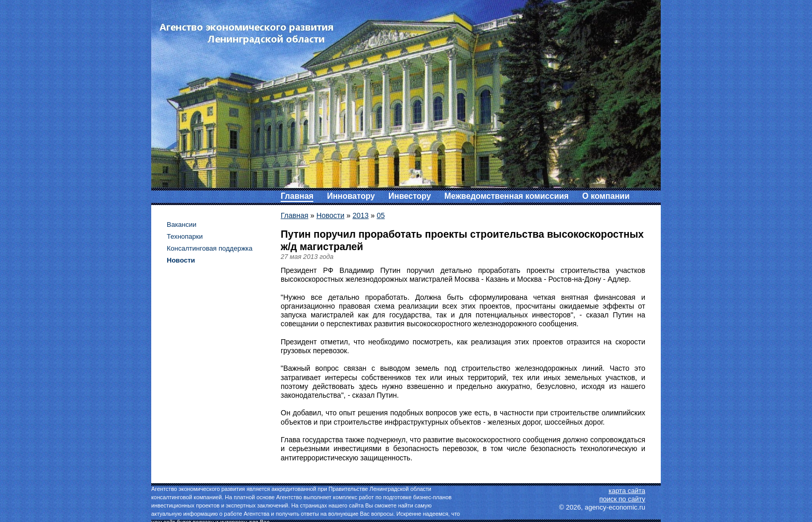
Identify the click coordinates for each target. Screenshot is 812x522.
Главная (297, 196)
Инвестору (410, 196)
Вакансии (182, 224)
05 (381, 215)
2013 (361, 215)
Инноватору (351, 196)
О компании (606, 196)
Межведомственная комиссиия (506, 196)
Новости (330, 215)
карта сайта (627, 491)
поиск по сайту (622, 499)
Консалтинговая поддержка (210, 248)
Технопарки (185, 236)
